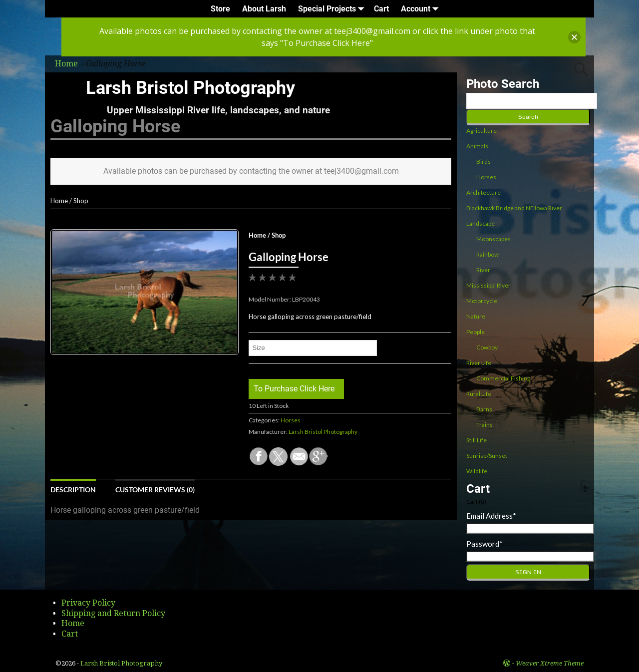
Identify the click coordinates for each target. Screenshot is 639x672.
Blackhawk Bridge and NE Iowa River (514, 208)
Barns (484, 409)
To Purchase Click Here (294, 389)
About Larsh (264, 9)
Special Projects (333, 9)
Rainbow (487, 254)
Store (220, 9)
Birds (483, 162)
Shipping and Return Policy (113, 613)
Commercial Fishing (503, 378)
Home (59, 201)
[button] (574, 37)
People (476, 332)
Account (422, 9)
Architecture (483, 192)
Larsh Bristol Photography (190, 88)
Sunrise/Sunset (487, 456)
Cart (381, 9)
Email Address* (491, 516)
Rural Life (479, 394)
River (483, 270)
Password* (484, 544)
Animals (477, 146)
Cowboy (487, 347)
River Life (479, 363)
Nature (476, 316)
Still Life (477, 440)
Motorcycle (482, 301)
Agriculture (481, 131)
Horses (291, 420)
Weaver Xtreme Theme (550, 663)
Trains (484, 425)
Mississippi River (488, 285)
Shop (81, 201)
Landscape (480, 223)
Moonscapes (493, 239)
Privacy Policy (88, 603)
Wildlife (477, 471)
